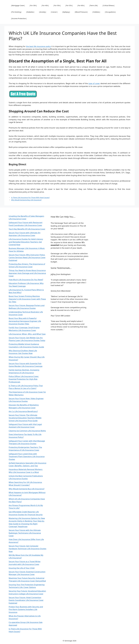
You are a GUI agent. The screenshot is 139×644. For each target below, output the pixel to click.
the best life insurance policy (38, 46)
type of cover (94, 83)
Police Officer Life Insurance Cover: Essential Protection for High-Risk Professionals (24, 379)
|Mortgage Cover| (18, 5)
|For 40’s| (45, 5)
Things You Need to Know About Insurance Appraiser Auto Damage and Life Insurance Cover (27, 273)
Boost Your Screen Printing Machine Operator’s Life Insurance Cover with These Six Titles (27, 299)
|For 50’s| (57, 5)
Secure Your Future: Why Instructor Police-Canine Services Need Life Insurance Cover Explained (27, 258)
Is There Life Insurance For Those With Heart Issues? (30, 198)
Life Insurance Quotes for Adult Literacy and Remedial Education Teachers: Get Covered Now (26, 242)
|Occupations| (110, 12)
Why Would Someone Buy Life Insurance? (26, 200)
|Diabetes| (30, 12)
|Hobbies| (96, 12)
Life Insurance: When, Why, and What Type (27, 334)
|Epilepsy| (66, 12)
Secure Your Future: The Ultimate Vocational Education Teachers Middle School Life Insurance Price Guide (25, 418)
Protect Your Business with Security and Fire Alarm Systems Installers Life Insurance (26, 609)
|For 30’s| (33, 5)
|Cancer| (54, 12)
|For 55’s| (69, 5)
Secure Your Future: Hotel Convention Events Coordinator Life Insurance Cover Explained (26, 600)
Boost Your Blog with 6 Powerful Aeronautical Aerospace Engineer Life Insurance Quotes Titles (25, 321)
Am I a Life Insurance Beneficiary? (23, 411)
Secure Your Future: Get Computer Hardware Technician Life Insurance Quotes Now (27, 549)
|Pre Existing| (16, 12)
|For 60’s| (81, 5)
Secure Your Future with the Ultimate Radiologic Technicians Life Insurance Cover (25, 533)
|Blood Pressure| (81, 12)
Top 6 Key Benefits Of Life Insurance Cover (27, 229)
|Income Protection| (19, 18)
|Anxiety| (43, 12)
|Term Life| (94, 5)
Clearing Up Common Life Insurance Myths (27, 431)
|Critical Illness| (108, 5)
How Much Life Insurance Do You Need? (26, 280)
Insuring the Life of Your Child (22, 568)
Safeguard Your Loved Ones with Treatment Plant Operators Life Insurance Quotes (27, 457)
